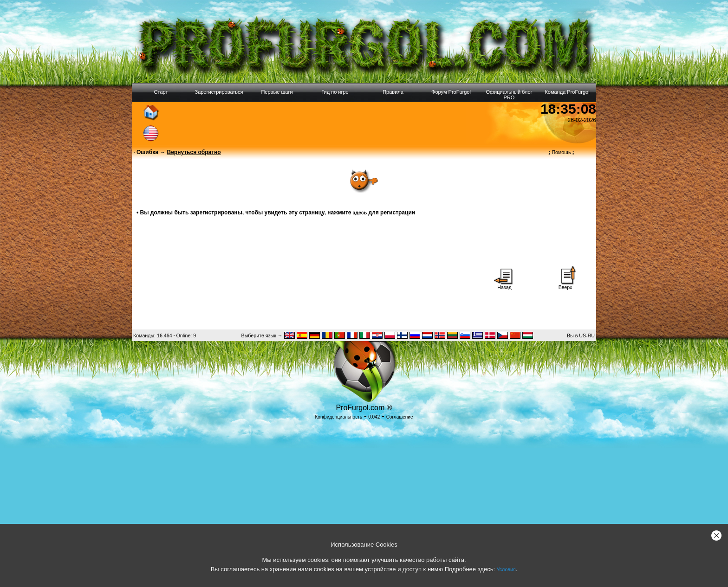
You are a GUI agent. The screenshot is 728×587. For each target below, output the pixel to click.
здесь (360, 213)
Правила (393, 92)
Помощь (561, 152)
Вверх (565, 285)
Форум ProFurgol (451, 92)
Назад (505, 285)
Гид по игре (335, 92)
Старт (161, 92)
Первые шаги (277, 92)
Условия (506, 569)
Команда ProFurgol (567, 92)
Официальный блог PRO (509, 95)
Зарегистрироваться (219, 92)
